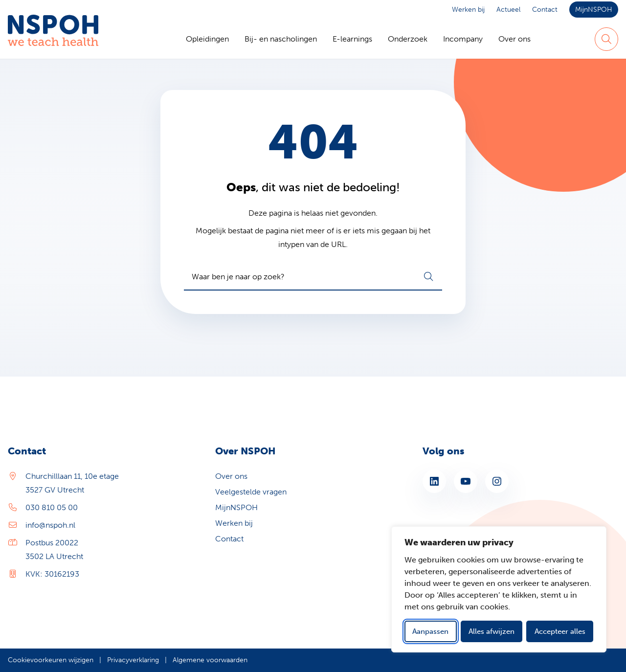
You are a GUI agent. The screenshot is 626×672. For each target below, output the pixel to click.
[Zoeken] (606, 39)
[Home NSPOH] (53, 39)
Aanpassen (430, 631)
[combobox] (313, 277)
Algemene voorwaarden (210, 660)
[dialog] (499, 589)
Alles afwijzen (492, 631)
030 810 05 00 (52, 507)
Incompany (463, 39)
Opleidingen (207, 39)
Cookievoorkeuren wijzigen (51, 660)
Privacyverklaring (133, 660)
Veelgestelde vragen (251, 492)
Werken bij (468, 10)
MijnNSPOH (594, 10)
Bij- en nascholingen (281, 39)
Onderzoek (408, 39)
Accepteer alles (560, 631)
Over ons (514, 39)
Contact (545, 10)
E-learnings (352, 39)
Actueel (508, 10)
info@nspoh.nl (50, 525)
